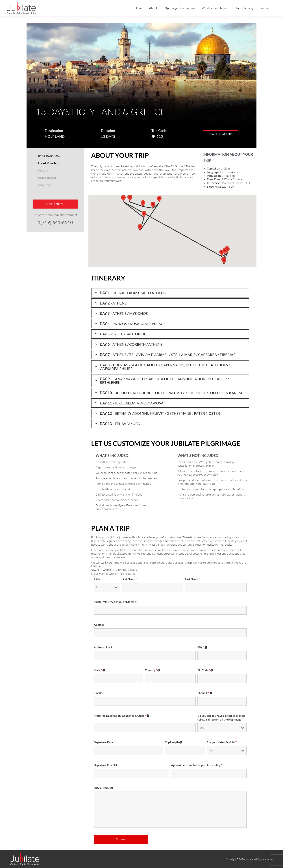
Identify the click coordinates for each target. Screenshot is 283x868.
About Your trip (48, 163)
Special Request (104, 788)
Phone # (205, 693)
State (100, 670)
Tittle (97, 579)
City (203, 647)
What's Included (47, 178)
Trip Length (174, 742)
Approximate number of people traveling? (197, 765)
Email (98, 693)
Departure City (105, 765)
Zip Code (205, 670)
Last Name (192, 579)
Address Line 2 (103, 647)
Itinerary (43, 170)
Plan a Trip (44, 185)
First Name (129, 579)
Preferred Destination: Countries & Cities (122, 716)
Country (153, 670)
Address (100, 625)
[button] (159, 199)
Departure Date (104, 742)
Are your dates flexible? (222, 742)
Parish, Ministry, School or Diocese (116, 602)
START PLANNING (221, 134)
